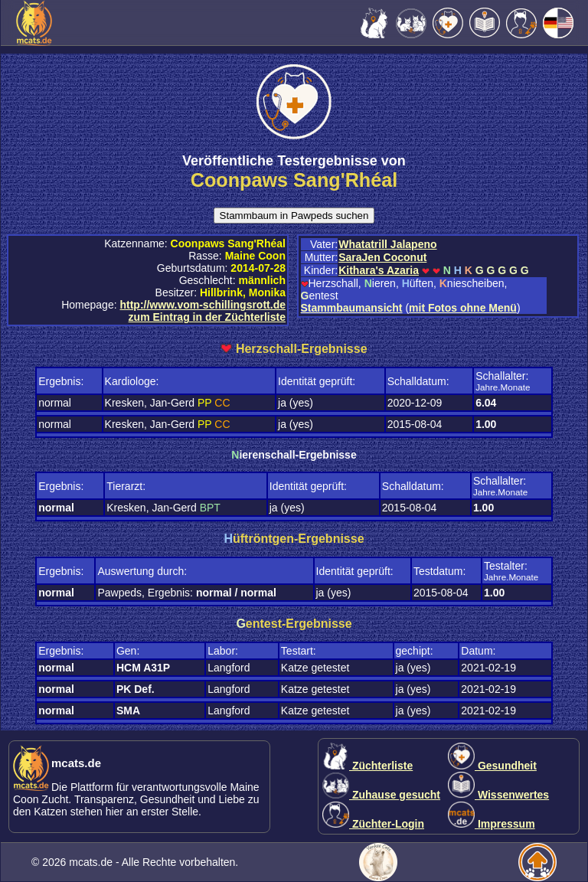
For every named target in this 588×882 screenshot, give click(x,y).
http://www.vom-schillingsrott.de (202, 305)
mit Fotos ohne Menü (463, 308)
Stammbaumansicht (352, 308)
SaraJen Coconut (382, 257)
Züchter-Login (373, 824)
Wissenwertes (498, 795)
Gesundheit (492, 766)
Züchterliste (367, 766)
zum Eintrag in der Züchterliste (207, 317)
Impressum (492, 824)
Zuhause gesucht (381, 795)
